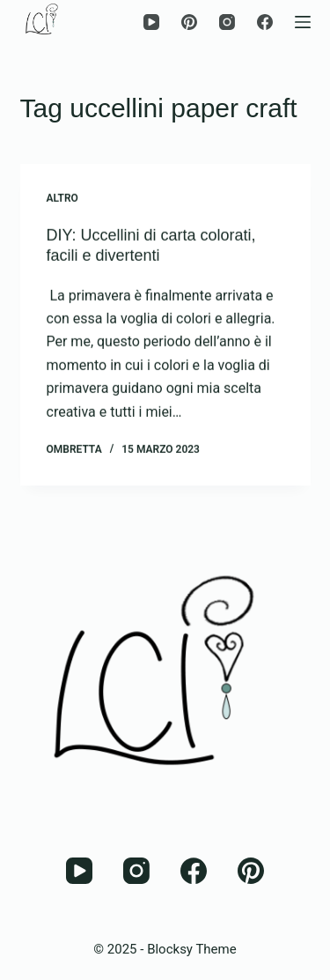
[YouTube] (151, 22)
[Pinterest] (189, 22)
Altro (62, 198)
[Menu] (303, 22)
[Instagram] (227, 22)
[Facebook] (265, 22)
